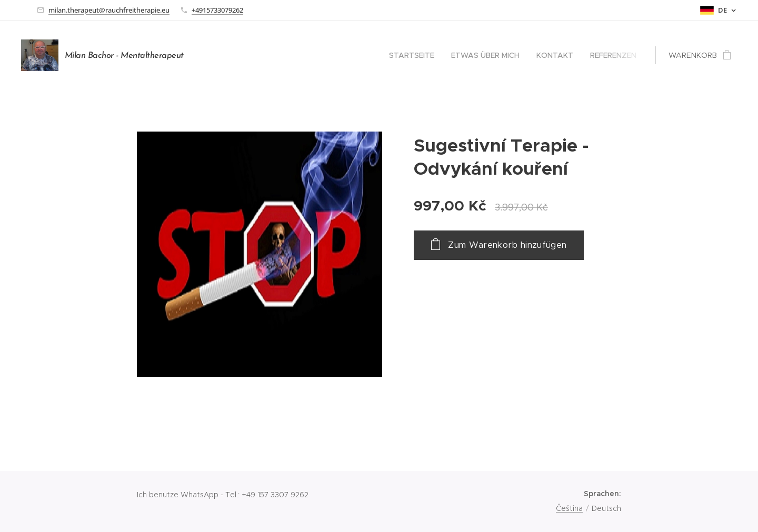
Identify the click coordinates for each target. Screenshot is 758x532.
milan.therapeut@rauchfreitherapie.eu (109, 10)
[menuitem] (415, 55)
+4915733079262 (217, 10)
